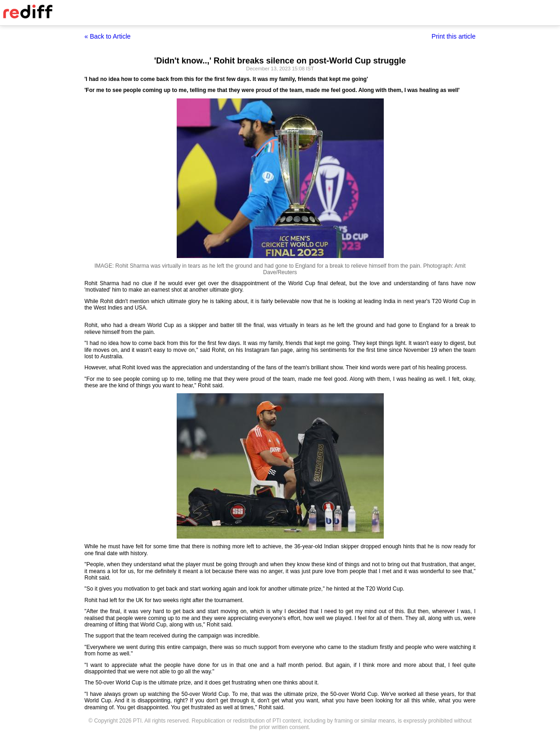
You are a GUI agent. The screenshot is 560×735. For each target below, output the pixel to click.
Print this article (454, 36)
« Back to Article (108, 36)
